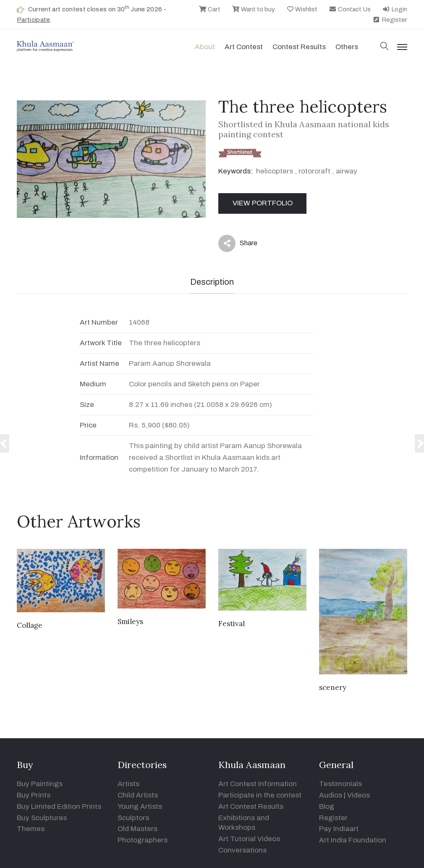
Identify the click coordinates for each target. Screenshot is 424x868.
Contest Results (299, 47)
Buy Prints (34, 795)
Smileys (130, 621)
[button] (385, 47)
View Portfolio (263, 203)
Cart (209, 9)
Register (390, 20)
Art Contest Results (251, 806)
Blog (327, 806)
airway (347, 171)
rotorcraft (314, 171)
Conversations (242, 850)
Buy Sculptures (42, 818)
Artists (128, 784)
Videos (359, 795)
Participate (34, 20)
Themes (31, 829)
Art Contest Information (258, 784)
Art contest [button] (244, 47)
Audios (331, 795)
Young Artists (140, 806)
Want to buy (253, 9)
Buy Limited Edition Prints (59, 806)
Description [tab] (212, 282)
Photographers (143, 840)
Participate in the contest (260, 795)
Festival (232, 624)
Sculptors (133, 818)
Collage (30, 625)
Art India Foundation (353, 840)
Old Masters (137, 829)
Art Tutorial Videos (249, 839)
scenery (333, 687)
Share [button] (238, 243)
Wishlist (302, 9)
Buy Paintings (40, 784)
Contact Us (350, 9)
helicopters (275, 171)
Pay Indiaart (339, 829)
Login (395, 9)
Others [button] (347, 47)
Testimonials (340, 784)
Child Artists (138, 795)
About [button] (205, 47)
